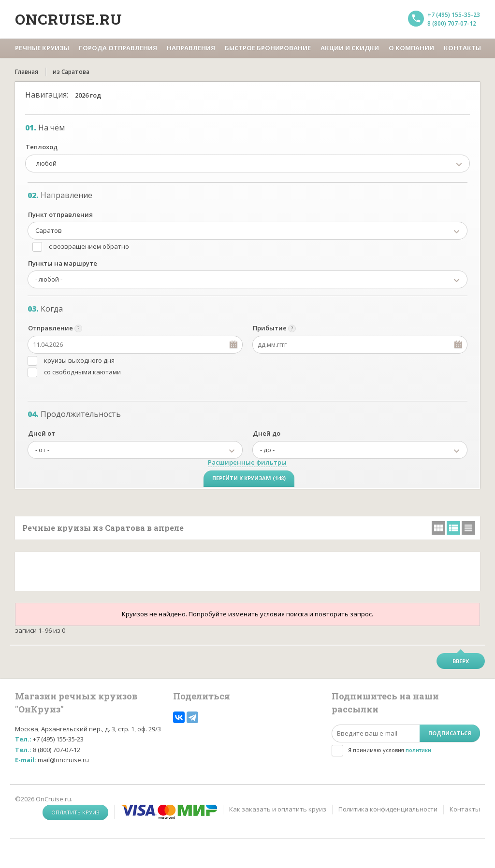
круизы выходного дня (79, 360)
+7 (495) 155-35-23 (454, 15)
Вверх (461, 661)
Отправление (51, 328)
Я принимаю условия (390, 750)
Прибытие (270, 328)
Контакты (465, 809)
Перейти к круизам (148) (249, 478)
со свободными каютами (82, 372)
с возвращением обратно (89, 246)
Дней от (42, 433)
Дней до (267, 433)
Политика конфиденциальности (388, 809)
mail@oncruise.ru (63, 760)
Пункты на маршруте (63, 263)
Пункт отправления (60, 214)
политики (418, 750)
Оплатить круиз (75, 812)
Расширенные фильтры (247, 462)
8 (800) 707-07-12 (452, 23)
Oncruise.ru (69, 19)
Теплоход (42, 147)
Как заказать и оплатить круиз (278, 809)
